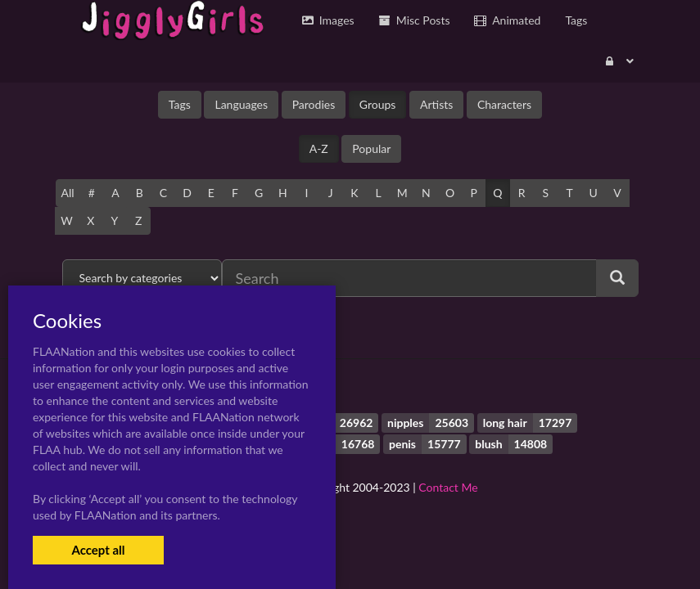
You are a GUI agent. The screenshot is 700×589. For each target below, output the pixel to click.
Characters (504, 104)
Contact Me (448, 487)
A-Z (319, 148)
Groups (378, 104)
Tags (180, 104)
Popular (371, 148)
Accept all (98, 550)
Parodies (314, 104)
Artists (436, 104)
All (68, 193)
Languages (241, 104)
